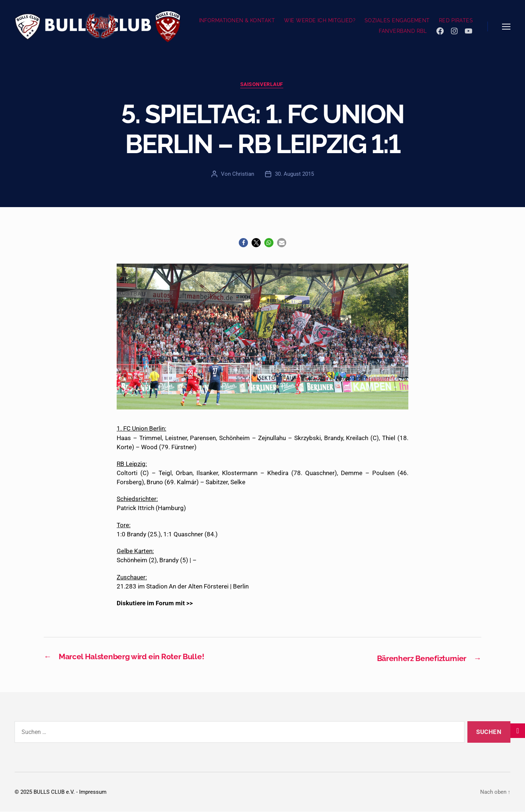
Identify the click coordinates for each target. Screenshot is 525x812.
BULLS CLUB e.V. (54, 792)
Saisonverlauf (262, 85)
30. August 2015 (294, 175)
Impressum (93, 792)
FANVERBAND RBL (403, 31)
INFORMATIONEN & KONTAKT (237, 20)
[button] (243, 244)
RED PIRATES (456, 20)
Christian (243, 175)
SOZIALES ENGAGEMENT (397, 20)
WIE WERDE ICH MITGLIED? (320, 20)
